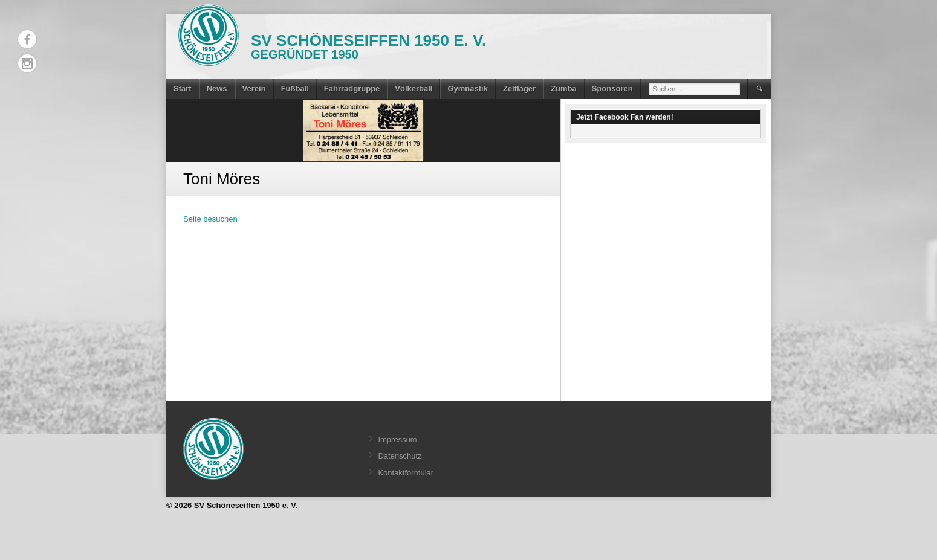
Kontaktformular (406, 473)
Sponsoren (612, 89)
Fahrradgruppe (352, 89)
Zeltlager (519, 89)
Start (183, 89)
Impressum (397, 439)
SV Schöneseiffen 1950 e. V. (368, 40)
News (217, 89)
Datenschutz (400, 456)
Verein (254, 89)
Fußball (295, 89)
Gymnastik (467, 89)
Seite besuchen (210, 219)
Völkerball (413, 89)
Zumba (564, 89)
